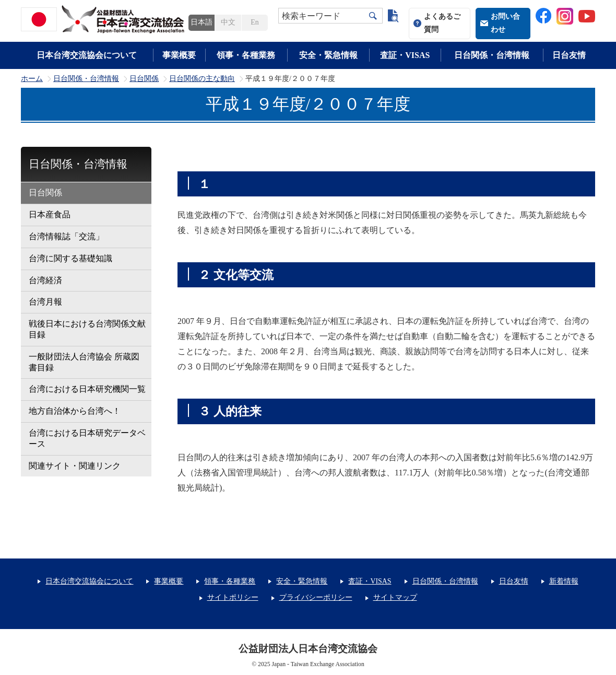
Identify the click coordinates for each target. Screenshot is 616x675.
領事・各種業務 (246, 55)
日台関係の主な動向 (202, 79)
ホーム (32, 79)
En (254, 22)
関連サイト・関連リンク (75, 466)
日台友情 (569, 55)
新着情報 (564, 581)
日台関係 (144, 79)
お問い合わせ (505, 23)
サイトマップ (395, 597)
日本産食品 (50, 214)
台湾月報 (45, 302)
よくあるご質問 (442, 23)
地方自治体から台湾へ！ (75, 411)
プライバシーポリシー (316, 597)
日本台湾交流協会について (87, 55)
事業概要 (179, 55)
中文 (228, 22)
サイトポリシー (233, 597)
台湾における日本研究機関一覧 (87, 389)
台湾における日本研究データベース (87, 438)
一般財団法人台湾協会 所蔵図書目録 (84, 362)
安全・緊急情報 (328, 55)
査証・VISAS (405, 55)
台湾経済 (45, 280)
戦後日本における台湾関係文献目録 (87, 329)
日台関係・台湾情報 (492, 55)
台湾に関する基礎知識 (70, 258)
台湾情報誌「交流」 (66, 236)
